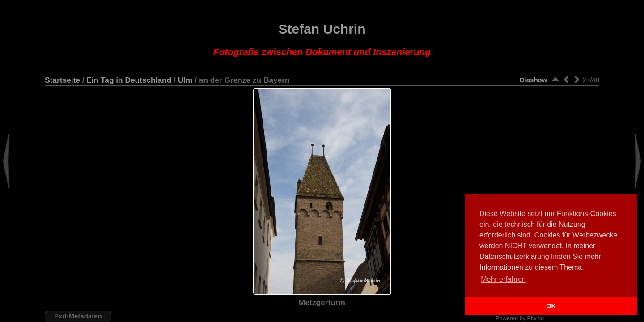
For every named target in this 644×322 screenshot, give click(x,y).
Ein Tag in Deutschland (129, 80)
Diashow (534, 80)
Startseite (62, 80)
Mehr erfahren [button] (503, 279)
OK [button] (551, 306)
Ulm (185, 80)
